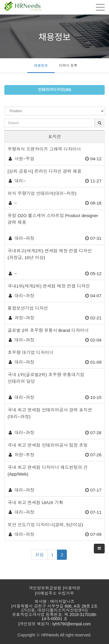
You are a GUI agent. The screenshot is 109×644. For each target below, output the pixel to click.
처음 (40, 555)
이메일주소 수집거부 (55, 593)
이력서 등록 (68, 66)
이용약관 (72, 588)
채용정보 (41, 66)
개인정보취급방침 (45, 588)
